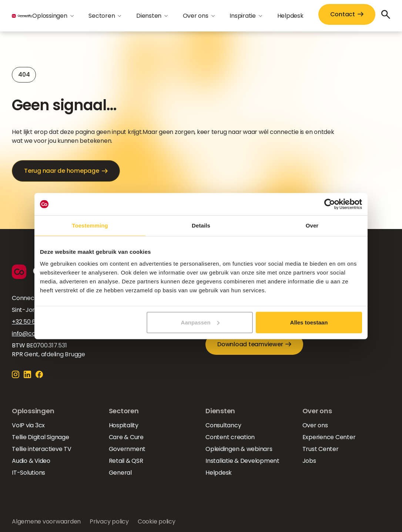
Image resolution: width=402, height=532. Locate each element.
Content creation (230, 437)
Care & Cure (126, 437)
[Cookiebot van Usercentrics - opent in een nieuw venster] (330, 204)
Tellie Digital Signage (41, 437)
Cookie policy (157, 521)
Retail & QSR (126, 461)
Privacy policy (109, 521)
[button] (53, 16)
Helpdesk (290, 16)
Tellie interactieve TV (42, 449)
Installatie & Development (242, 461)
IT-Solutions (29, 473)
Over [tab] (312, 225)
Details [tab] (201, 225)
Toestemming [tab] (90, 225)
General (120, 473)
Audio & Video (31, 461)
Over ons (315, 425)
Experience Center (329, 437)
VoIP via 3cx (28, 425)
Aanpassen (200, 322)
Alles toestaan (309, 322)
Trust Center (321, 449)
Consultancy (223, 425)
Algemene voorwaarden (46, 521)
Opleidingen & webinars (239, 449)
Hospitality (124, 425)
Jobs (309, 461)
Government (127, 449)
